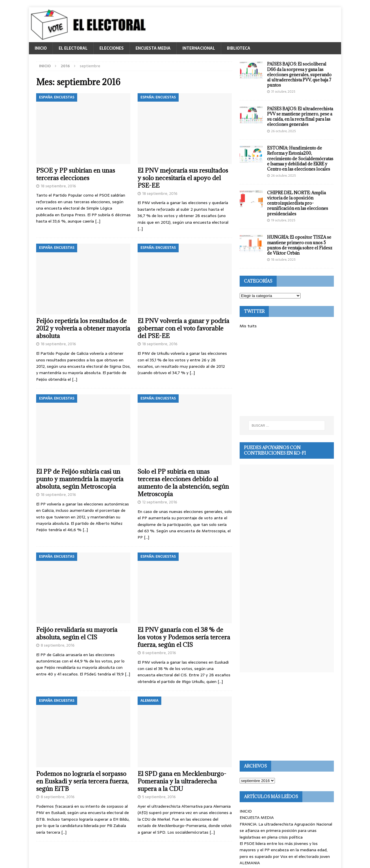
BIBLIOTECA (239, 48)
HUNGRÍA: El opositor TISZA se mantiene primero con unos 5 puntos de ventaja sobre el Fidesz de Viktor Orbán (300, 245)
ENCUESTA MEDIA (153, 48)
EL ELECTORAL (73, 48)
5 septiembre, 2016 (159, 797)
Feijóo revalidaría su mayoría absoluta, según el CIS (77, 633)
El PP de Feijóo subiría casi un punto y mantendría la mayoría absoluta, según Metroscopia (80, 479)
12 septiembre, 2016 (160, 502)
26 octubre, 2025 (283, 131)
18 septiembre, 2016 (58, 186)
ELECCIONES (112, 48)
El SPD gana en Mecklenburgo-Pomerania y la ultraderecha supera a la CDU (182, 781)
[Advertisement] (287, 373)
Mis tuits (248, 326)
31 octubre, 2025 (283, 92)
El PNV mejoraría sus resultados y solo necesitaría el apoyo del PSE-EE (183, 178)
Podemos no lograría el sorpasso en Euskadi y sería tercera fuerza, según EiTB (82, 781)
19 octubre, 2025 (283, 220)
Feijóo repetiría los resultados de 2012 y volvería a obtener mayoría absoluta (83, 328)
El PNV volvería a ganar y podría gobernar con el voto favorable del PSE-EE (183, 328)
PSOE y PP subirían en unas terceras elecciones (76, 174)
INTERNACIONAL (199, 48)
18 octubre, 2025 (283, 260)
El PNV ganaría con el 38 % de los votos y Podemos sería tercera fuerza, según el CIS (184, 637)
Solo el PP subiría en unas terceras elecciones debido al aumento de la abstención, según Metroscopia (183, 483)
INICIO (41, 48)
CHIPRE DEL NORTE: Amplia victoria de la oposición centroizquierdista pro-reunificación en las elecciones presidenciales (298, 203)
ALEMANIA (250, 863)
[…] (98, 221)
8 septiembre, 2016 (58, 645)
